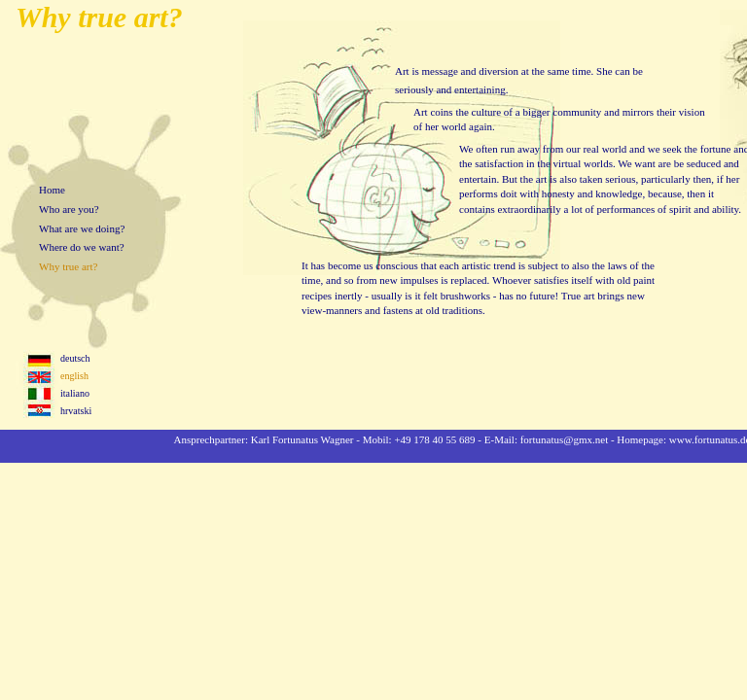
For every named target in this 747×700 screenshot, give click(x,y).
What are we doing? (82, 228)
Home (52, 190)
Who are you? (69, 209)
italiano (75, 393)
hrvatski (76, 411)
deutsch (75, 358)
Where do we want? (82, 247)
